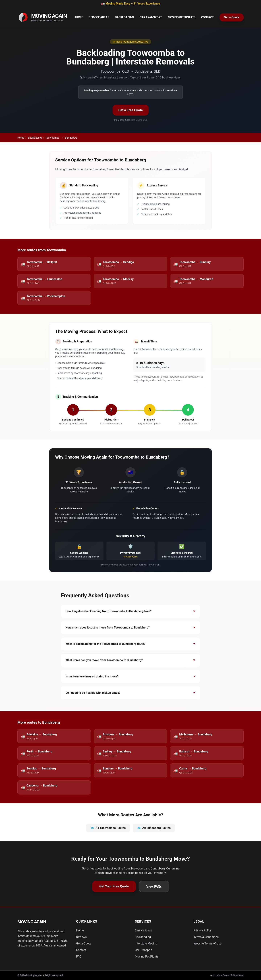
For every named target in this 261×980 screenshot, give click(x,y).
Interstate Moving (146, 943)
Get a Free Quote (131, 110)
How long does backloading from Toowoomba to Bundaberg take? (130, 611)
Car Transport (151, 17)
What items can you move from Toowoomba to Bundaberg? (130, 660)
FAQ (79, 957)
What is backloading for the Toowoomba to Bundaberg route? (130, 644)
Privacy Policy (130, 557)
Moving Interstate (182, 17)
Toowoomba (52, 138)
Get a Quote (232, 17)
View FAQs (154, 886)
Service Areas (99, 17)
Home (79, 17)
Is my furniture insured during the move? (130, 677)
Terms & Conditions (206, 937)
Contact (207, 17)
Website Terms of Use (207, 943)
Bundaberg (71, 138)
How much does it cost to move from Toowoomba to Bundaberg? (130, 628)
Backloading (124, 17)
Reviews (81, 937)
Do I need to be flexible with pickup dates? (130, 693)
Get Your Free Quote (114, 886)
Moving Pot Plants (147, 957)
